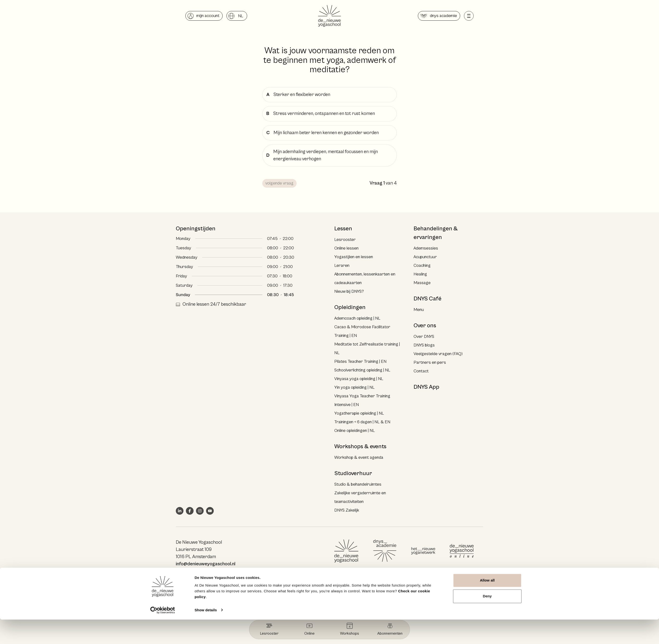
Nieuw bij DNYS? (349, 291)
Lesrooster (345, 240)
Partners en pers (430, 362)
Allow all (487, 605)
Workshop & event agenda (359, 457)
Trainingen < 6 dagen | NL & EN (362, 422)
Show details (206, 635)
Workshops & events (360, 447)
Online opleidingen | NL (355, 431)
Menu (419, 310)
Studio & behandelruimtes (358, 484)
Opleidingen (350, 307)
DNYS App (426, 387)
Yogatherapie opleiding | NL (359, 413)
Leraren (342, 265)
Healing (420, 274)
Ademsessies (426, 248)
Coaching (422, 265)
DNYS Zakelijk (347, 510)
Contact (421, 371)
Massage (422, 283)
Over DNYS (424, 337)
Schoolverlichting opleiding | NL (362, 370)
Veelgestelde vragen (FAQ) (438, 354)
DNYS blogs (424, 345)
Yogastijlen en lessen (354, 257)
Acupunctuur (425, 257)
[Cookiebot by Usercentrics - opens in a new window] (163, 635)
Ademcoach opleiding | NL (357, 318)
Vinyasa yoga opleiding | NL (359, 379)
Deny (487, 621)
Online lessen (346, 248)
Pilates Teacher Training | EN (360, 361)
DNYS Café (427, 299)
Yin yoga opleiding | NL (354, 387)
